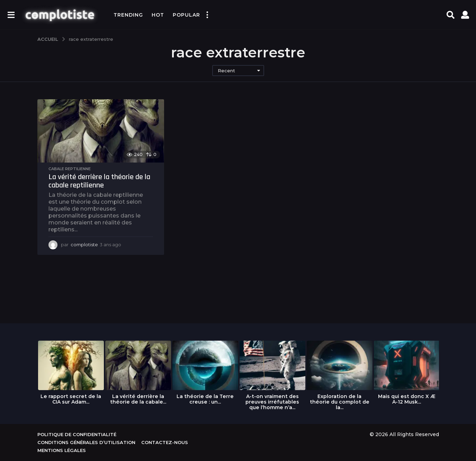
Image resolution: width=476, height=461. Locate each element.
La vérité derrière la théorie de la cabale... (138, 399)
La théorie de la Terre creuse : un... (205, 399)
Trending (128, 15)
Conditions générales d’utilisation (86, 442)
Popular (186, 15)
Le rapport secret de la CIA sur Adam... (71, 399)
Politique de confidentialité (77, 434)
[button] (11, 15)
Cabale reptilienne (70, 169)
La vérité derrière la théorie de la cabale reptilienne (99, 181)
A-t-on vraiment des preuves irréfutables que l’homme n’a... (272, 402)
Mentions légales (62, 450)
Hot (158, 15)
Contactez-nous (165, 442)
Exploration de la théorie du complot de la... (340, 402)
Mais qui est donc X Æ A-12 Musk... (407, 399)
